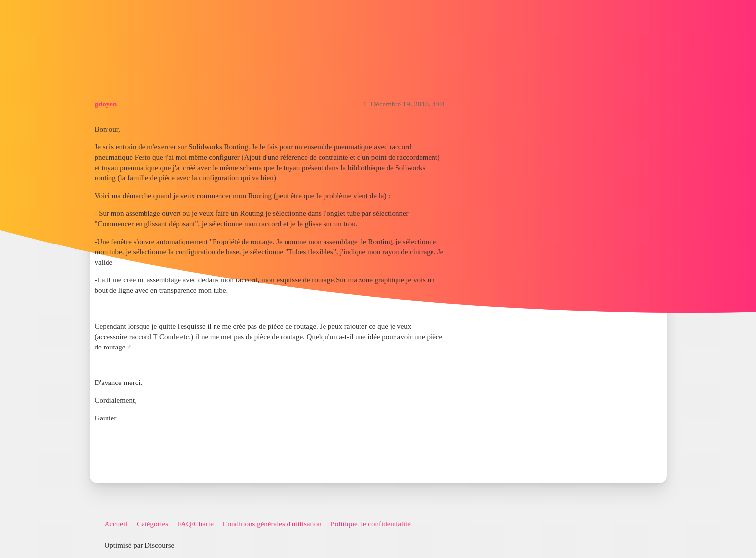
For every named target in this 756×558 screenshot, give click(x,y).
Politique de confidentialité (371, 524)
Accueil (116, 524)
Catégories (152, 524)
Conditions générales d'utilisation (272, 524)
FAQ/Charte (196, 524)
